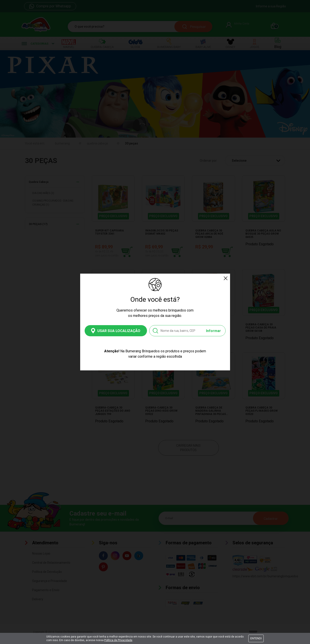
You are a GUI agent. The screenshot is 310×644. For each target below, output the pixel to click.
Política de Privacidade (118, 640)
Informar (213, 331)
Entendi (256, 638)
